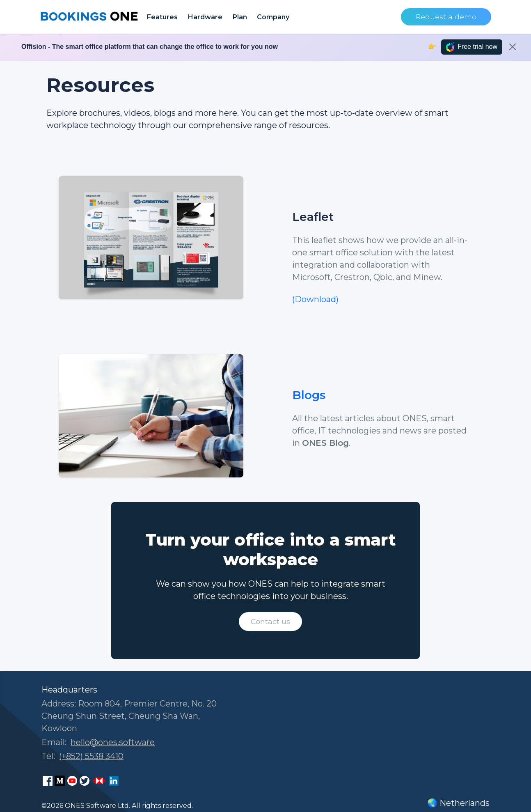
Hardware (205, 17)
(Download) (315, 299)
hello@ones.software (113, 742)
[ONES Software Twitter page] (85, 781)
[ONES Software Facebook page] (48, 781)
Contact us (270, 621)
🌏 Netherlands (458, 803)
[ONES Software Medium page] (60, 781)
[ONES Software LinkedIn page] (114, 781)
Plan (240, 17)
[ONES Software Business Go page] (99, 781)
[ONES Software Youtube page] (72, 781)
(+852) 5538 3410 (91, 756)
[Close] (513, 47)
